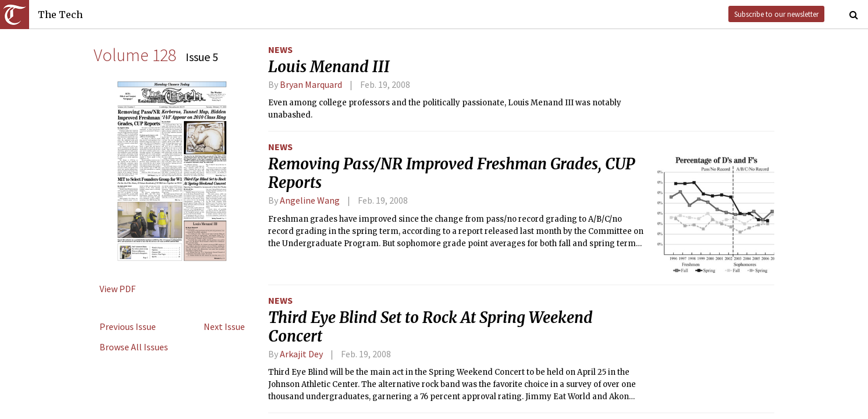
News (280, 49)
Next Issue (224, 326)
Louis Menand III (329, 67)
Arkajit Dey (301, 354)
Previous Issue (128, 326)
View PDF (118, 289)
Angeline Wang (310, 200)
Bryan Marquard (311, 84)
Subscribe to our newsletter (776, 14)
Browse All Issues (134, 347)
